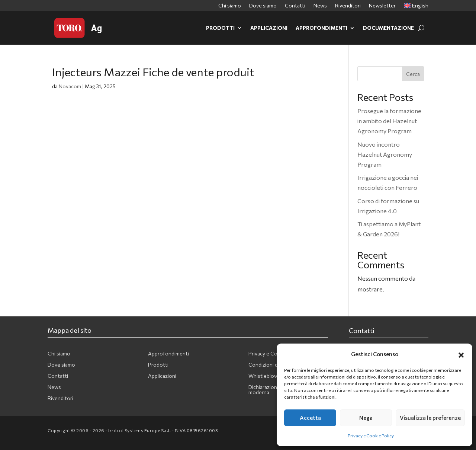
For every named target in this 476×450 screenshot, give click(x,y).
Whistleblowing (267, 376)
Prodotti (220, 28)
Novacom (70, 86)
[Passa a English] (416, 7)
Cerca (413, 74)
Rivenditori (348, 6)
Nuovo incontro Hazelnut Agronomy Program (385, 154)
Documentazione (388, 28)
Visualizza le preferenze (430, 418)
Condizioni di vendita (273, 365)
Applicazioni (269, 28)
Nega (366, 418)
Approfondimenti (321, 28)
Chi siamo (230, 6)
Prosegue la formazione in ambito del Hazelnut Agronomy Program (389, 121)
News (320, 6)
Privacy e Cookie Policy (371, 435)
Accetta (310, 418)
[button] (461, 354)
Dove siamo (263, 6)
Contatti (295, 6)
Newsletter (382, 6)
